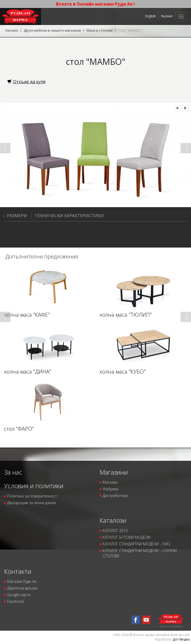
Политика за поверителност (32, 496)
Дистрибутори (115, 495)
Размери (16, 216)
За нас (13, 472)
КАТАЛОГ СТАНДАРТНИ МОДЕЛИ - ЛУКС (137, 544)
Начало (12, 30)
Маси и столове (100, 30)
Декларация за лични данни (31, 503)
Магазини (114, 472)
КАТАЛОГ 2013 (115, 531)
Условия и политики (34, 486)
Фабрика (110, 489)
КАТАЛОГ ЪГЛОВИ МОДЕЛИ (127, 537)
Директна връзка (22, 588)
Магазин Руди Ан (22, 581)
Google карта (19, 595)
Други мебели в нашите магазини (52, 30)
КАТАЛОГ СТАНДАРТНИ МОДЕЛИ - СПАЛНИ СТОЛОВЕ (140, 553)
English (151, 16)
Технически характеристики (68, 216)
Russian (167, 16)
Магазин (110, 482)
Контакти (18, 571)
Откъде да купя (26, 82)
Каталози (113, 520)
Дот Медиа (181, 639)
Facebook (16, 601)
